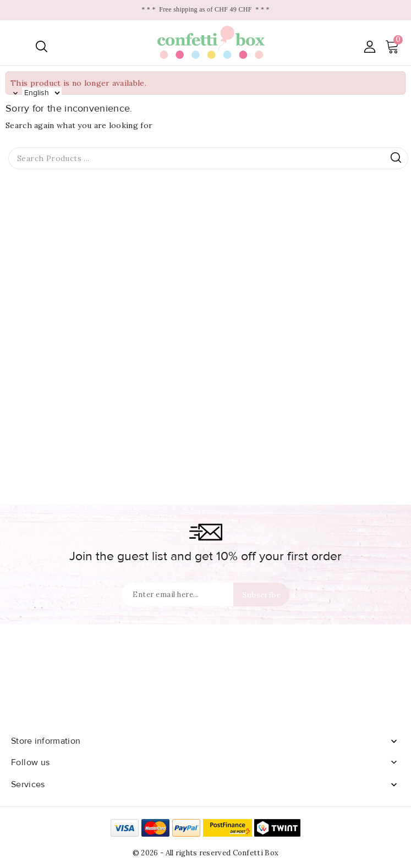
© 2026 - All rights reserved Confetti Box (205, 853)
